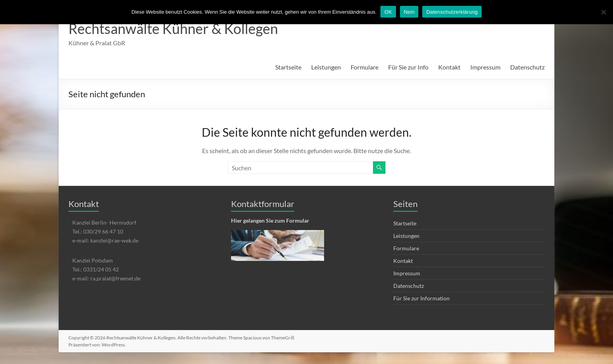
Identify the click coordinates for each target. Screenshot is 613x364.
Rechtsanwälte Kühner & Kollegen (173, 29)
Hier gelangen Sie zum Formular (270, 220)
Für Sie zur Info (408, 67)
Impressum (485, 67)
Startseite (288, 67)
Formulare (365, 67)
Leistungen (326, 67)
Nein (409, 12)
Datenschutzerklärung (452, 12)
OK (388, 12)
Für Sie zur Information (421, 298)
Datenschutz (527, 67)
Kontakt (449, 67)
